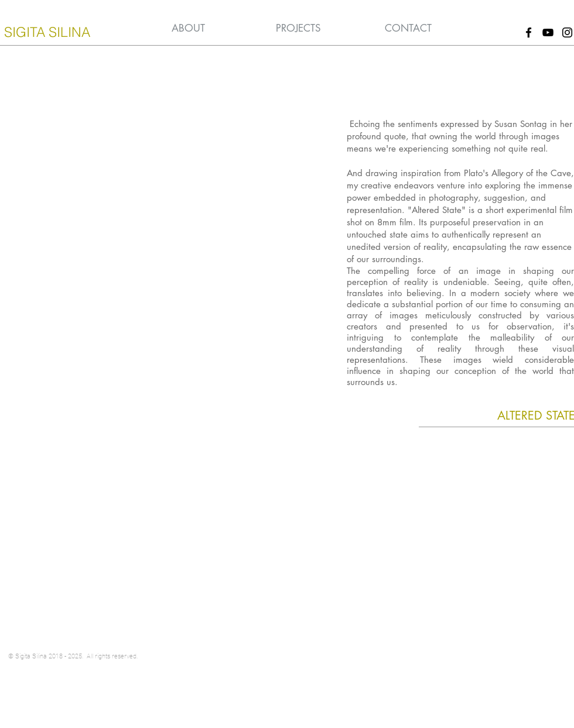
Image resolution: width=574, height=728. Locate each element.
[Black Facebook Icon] (529, 32)
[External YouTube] (164, 247)
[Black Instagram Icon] (567, 32)
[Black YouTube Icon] (548, 32)
